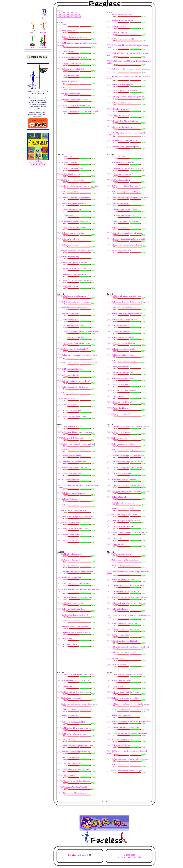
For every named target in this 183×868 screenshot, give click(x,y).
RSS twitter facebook (79, 855)
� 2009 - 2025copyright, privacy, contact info (129, 856)
